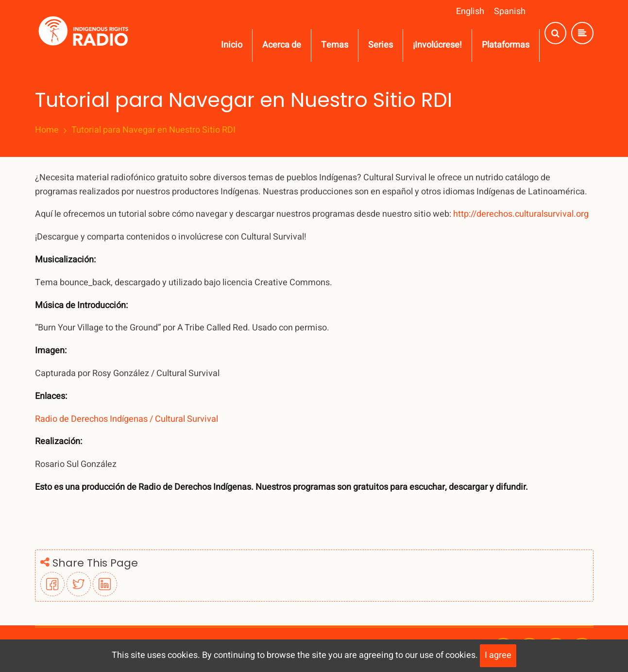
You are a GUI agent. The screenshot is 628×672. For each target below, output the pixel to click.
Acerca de (282, 45)
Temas (335, 45)
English (470, 11)
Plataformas (506, 45)
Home (47, 130)
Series (381, 45)
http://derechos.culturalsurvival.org (521, 214)
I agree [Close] (498, 655)
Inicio (232, 45)
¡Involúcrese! (437, 45)
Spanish (510, 11)
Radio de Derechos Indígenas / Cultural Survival (127, 419)
